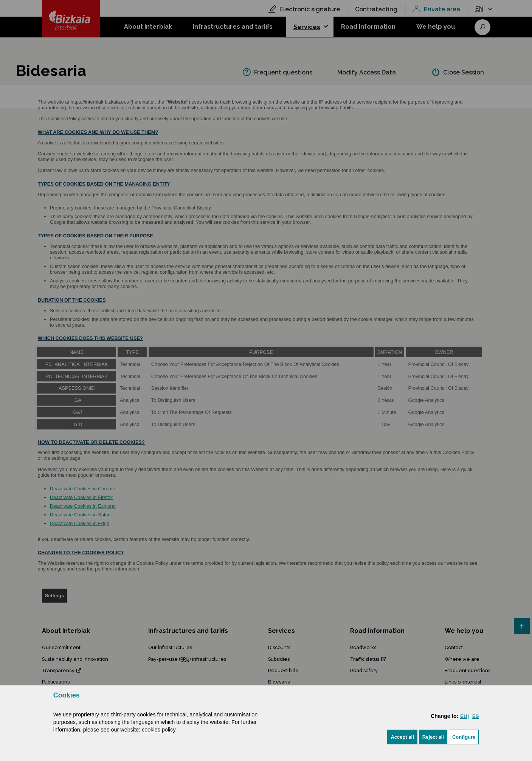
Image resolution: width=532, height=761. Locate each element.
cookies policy (159, 730)
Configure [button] (464, 737)
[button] (402, 737)
